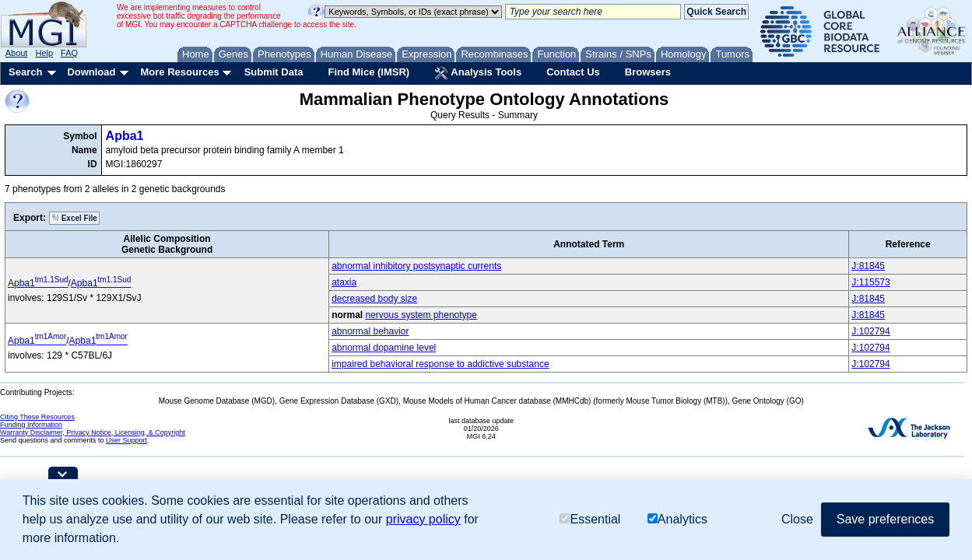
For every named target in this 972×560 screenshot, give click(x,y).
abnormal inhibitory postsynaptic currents (416, 266)
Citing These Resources (37, 417)
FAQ (69, 53)
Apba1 (125, 136)
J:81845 (868, 266)
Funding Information (31, 425)
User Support (126, 440)
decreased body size (374, 299)
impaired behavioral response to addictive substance (440, 364)
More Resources (179, 72)
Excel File (74, 218)
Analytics (677, 519)
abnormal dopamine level (384, 348)
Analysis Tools (478, 73)
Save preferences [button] (885, 519)
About (17, 53)
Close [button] (797, 519)
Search (25, 72)
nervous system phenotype (421, 315)
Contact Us (573, 72)
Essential (590, 519)
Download (91, 72)
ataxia (344, 282)
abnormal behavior (370, 331)
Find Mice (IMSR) (368, 72)
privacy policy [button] (423, 519)
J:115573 (870, 282)
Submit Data (274, 72)
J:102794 (870, 331)
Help (44, 53)
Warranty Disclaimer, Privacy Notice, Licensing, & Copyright (93, 432)
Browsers (648, 72)
